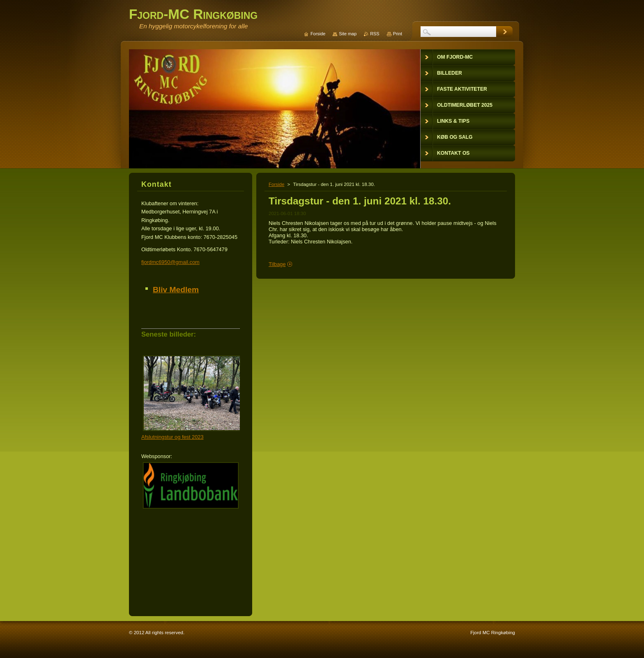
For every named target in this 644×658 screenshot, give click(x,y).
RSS (375, 34)
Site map (348, 34)
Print (398, 34)
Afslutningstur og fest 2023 (172, 437)
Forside (276, 184)
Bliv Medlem (176, 290)
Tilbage (277, 264)
